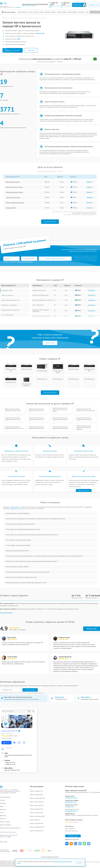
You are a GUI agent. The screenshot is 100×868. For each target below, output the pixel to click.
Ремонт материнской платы (14, 187)
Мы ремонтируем (9, 12)
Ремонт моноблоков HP (37, 816)
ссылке (9, 837)
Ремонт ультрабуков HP (37, 827)
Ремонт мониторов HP (37, 805)
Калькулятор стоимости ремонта (10, 828)
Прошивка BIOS (11, 208)
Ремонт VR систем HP (36, 813)
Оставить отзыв (92, 629)
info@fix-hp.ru (70, 807)
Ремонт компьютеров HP (37, 798)
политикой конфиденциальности (25, 262)
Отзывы (41, 12)
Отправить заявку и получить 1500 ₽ (55, 259)
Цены (31, 12)
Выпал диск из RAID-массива (40, 295)
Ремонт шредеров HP (36, 809)
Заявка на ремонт (73, 12)
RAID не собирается (38, 305)
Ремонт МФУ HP (35, 820)
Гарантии (54, 12)
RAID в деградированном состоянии (43, 300)
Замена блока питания (13, 197)
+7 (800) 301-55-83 (54, 4)
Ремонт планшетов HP (37, 831)
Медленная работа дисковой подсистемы (41, 311)
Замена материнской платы (14, 192)
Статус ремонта (95, 12)
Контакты (82, 12)
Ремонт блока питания (13, 182)
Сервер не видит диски (39, 290)
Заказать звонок (50, 343)
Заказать (90, 182)
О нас (36, 12)
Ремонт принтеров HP (37, 802)
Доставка (47, 12)
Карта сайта (4, 842)
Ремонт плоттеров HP (37, 823)
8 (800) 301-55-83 (71, 802)
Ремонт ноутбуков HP (36, 795)
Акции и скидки (62, 12)
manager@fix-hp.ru (71, 811)
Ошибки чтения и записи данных (42, 316)
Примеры (3, 803)
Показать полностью (6, 613)
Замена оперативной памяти (15, 203)
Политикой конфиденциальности (36, 693)
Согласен (79, 862)
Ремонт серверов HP (36, 791)
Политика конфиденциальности (50, 857)
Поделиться (67, 844)
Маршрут (6, 743)
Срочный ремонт (22, 12)
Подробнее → (92, 290)
